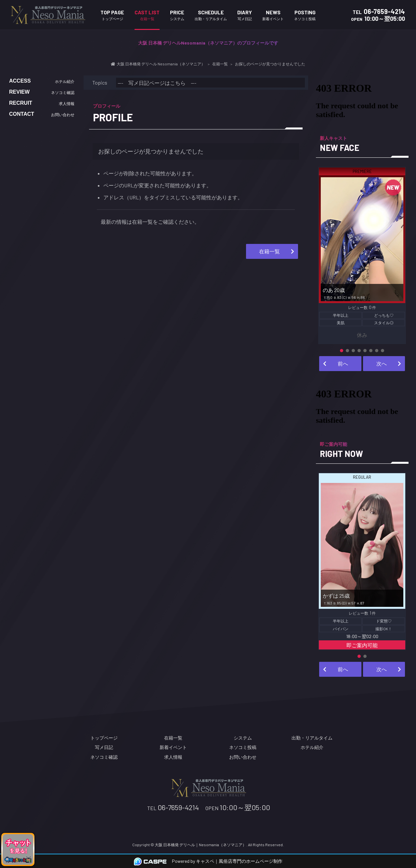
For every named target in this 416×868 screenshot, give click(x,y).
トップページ (104, 738)
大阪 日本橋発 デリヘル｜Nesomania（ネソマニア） (201, 845)
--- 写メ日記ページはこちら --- (157, 83)
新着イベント (173, 747)
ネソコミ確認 (104, 757)
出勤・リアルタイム (312, 738)
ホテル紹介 (312, 747)
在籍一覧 (269, 251)
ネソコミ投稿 (243, 747)
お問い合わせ (243, 757)
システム (243, 738)
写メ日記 (104, 747)
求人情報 (173, 757)
